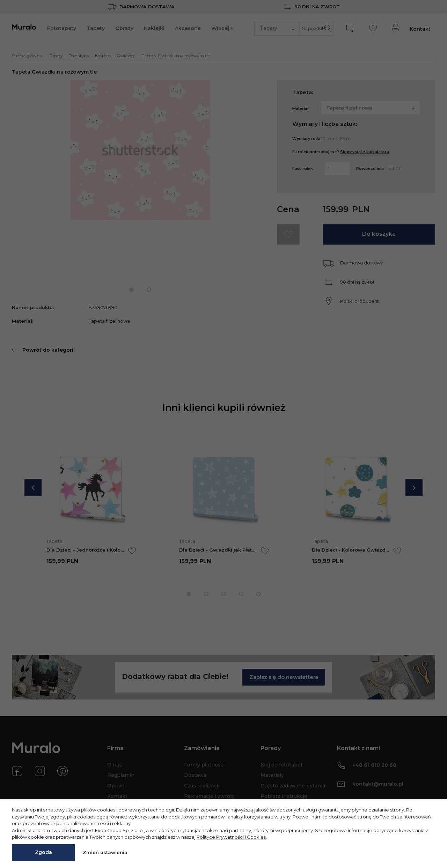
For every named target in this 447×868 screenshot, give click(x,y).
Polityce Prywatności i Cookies (231, 837)
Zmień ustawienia (105, 852)
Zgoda (43, 852)
